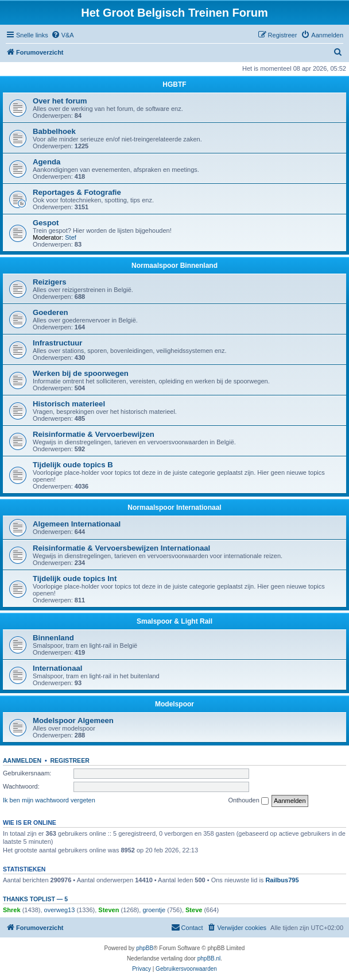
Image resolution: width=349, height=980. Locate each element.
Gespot (46, 223)
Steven (108, 910)
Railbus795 (282, 880)
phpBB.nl (209, 958)
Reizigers (50, 282)
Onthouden (248, 801)
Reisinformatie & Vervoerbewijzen (94, 434)
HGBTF (174, 84)
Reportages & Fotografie (77, 192)
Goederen (51, 312)
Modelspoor (174, 704)
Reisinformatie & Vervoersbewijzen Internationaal (121, 548)
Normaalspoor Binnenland (174, 266)
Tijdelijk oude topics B (73, 465)
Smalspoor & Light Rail (174, 621)
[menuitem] (63, 35)
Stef (71, 237)
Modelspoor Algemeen (73, 720)
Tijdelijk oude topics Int (75, 579)
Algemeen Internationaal (77, 524)
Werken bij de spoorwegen (81, 373)
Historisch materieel (69, 404)
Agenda (46, 162)
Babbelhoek (54, 131)
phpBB (145, 948)
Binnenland (53, 638)
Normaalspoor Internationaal (174, 508)
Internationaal (57, 668)
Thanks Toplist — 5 (35, 899)
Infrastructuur (57, 343)
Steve (194, 910)
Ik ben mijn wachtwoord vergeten (49, 800)
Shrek (12, 910)
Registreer (69, 760)
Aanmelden (22, 760)
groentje (154, 910)
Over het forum (60, 101)
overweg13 (60, 910)
